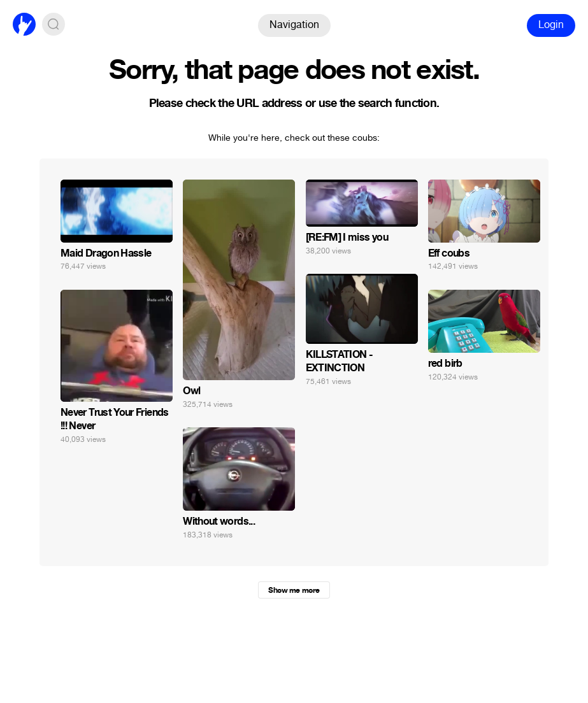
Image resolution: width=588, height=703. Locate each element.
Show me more (294, 590)
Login (551, 25)
